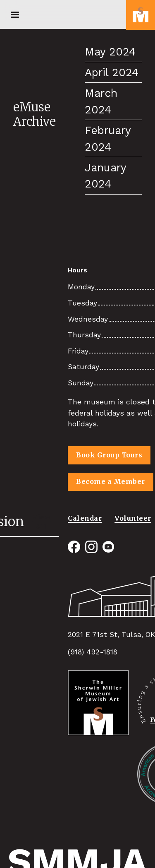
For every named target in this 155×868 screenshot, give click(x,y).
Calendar (85, 518)
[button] (15, 15)
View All (41, 522)
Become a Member (111, 481)
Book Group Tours (109, 455)
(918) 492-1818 (93, 652)
